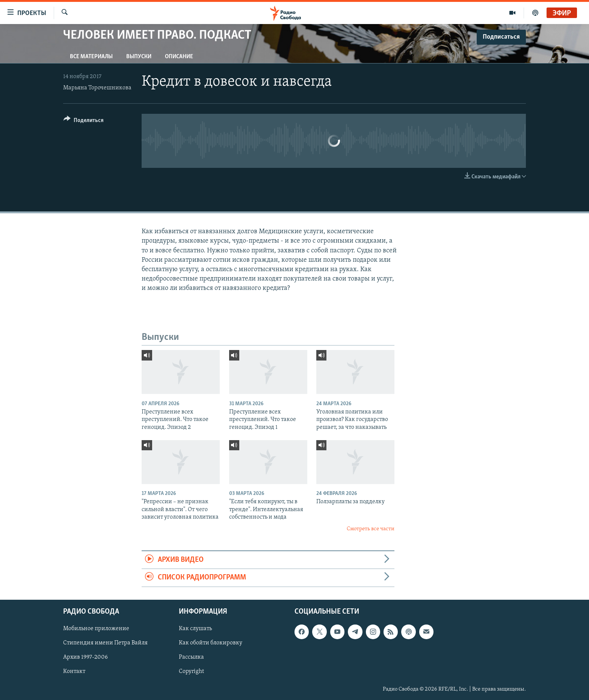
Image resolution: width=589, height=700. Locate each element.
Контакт (74, 671)
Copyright (191, 671)
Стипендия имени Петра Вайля (105, 643)
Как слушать (195, 629)
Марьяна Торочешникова (97, 88)
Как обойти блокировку (211, 643)
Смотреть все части (371, 529)
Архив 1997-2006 (85, 657)
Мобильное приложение (96, 629)
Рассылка (191, 657)
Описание (179, 57)
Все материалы (91, 57)
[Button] (84, 121)
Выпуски (139, 57)
